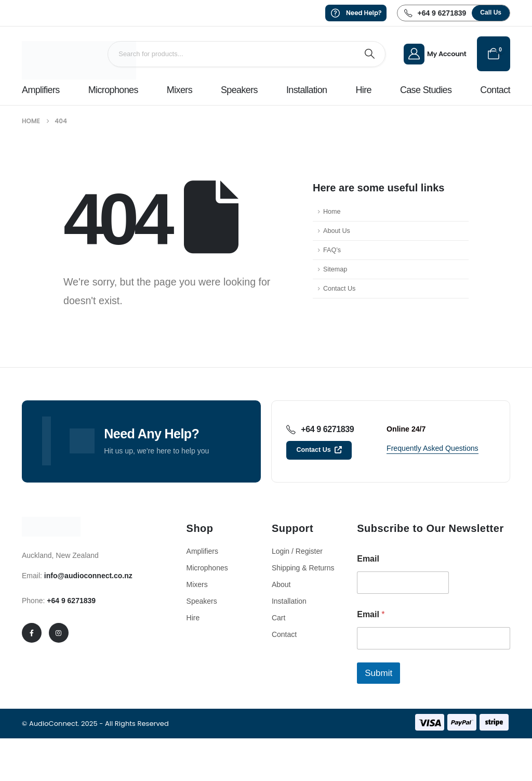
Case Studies (426, 90)
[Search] (370, 54)
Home (332, 212)
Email (368, 559)
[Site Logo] (79, 60)
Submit (378, 673)
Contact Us (339, 289)
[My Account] (435, 54)
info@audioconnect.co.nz (88, 576)
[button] (491, 13)
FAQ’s (332, 250)
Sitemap (335, 269)
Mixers (179, 90)
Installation (307, 90)
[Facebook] (32, 633)
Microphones (113, 90)
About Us (337, 231)
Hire (363, 90)
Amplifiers (41, 90)
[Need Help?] (356, 13)
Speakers (239, 90)
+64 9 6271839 (71, 601)
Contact (495, 90)
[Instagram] (59, 633)
